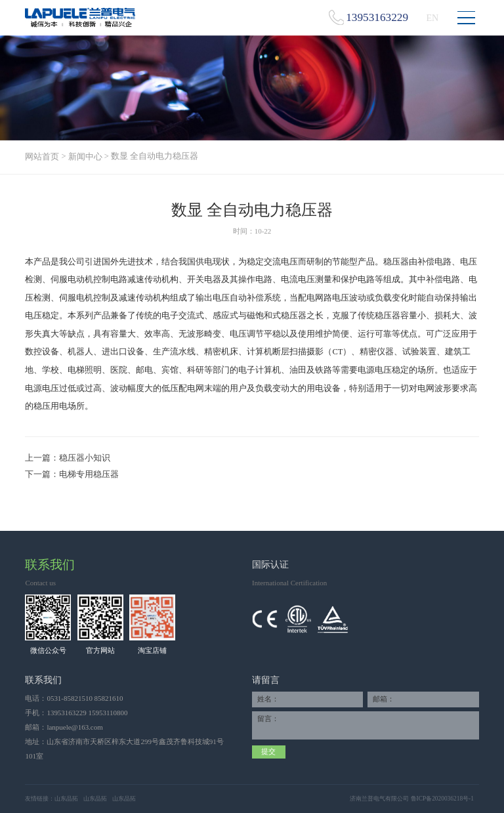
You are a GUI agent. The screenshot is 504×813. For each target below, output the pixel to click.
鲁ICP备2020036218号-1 (442, 799)
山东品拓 (66, 799)
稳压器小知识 (85, 458)
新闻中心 (85, 157)
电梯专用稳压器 (89, 474)
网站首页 (42, 157)
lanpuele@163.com (74, 727)
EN (432, 18)
